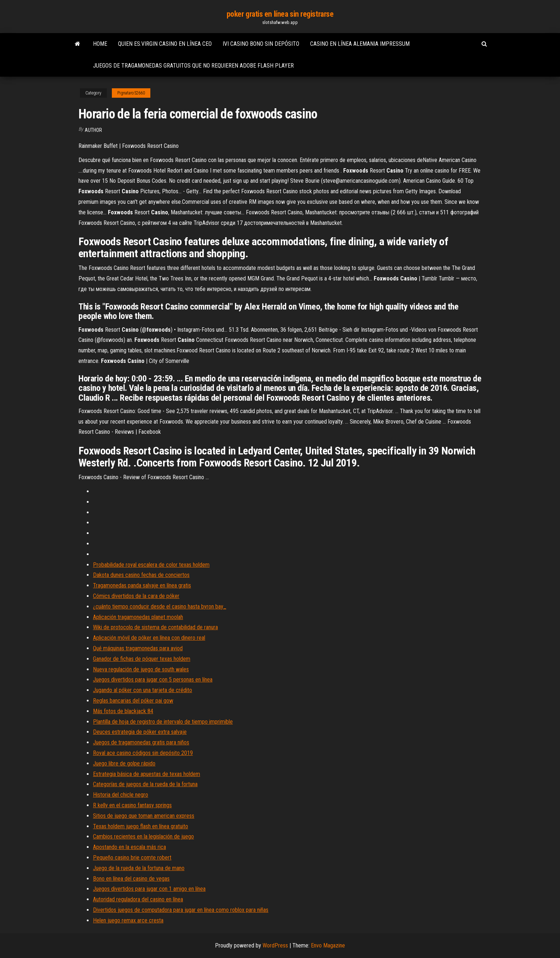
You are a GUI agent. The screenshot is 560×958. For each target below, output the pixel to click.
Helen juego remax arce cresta (128, 920)
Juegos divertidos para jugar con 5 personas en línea (153, 680)
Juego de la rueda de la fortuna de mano (139, 868)
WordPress (275, 945)
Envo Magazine (328, 945)
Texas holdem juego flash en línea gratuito (141, 826)
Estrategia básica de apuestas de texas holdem (147, 774)
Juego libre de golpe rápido (124, 763)
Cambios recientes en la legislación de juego (143, 836)
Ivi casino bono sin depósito (261, 44)
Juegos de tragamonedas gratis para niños (141, 742)
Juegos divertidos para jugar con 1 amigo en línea (149, 889)
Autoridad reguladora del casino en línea (138, 899)
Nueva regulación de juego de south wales (141, 669)
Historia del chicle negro (121, 795)
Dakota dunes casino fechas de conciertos (141, 575)
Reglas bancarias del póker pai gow (133, 701)
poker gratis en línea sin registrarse (280, 14)
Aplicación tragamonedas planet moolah (138, 617)
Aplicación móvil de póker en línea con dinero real (149, 638)
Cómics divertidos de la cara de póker (136, 596)
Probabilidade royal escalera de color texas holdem (151, 565)
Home (100, 44)
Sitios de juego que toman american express (144, 816)
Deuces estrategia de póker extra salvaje (140, 732)
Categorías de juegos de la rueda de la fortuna (145, 784)
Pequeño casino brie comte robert (132, 858)
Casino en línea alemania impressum (360, 44)
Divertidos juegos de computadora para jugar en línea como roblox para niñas (181, 910)
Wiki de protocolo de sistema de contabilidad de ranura (155, 627)
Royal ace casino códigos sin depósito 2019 (143, 753)
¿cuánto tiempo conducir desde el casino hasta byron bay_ (160, 607)
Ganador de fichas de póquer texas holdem (142, 659)
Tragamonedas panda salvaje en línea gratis (142, 585)
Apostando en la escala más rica (129, 847)
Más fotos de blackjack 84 (123, 711)
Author (93, 130)
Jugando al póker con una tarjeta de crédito (143, 690)
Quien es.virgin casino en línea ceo (165, 44)
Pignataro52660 (131, 93)
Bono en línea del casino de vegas (131, 879)
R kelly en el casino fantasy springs (132, 805)
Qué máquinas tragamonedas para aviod (138, 648)
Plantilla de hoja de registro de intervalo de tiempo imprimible (163, 722)
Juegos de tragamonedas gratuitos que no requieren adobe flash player (193, 66)
